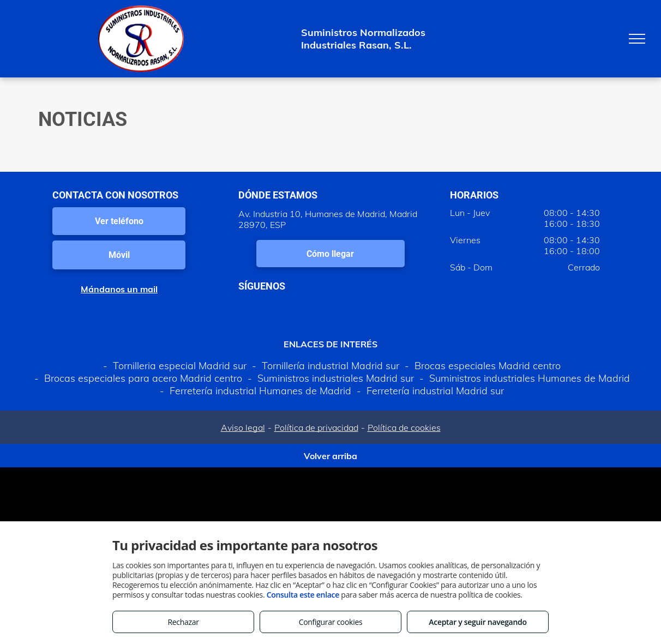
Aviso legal (243, 428)
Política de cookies (404, 428)
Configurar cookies (331, 622)
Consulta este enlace (303, 595)
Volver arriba (330, 456)
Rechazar (183, 622)
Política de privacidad (316, 428)
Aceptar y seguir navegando (477, 622)
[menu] (637, 39)
